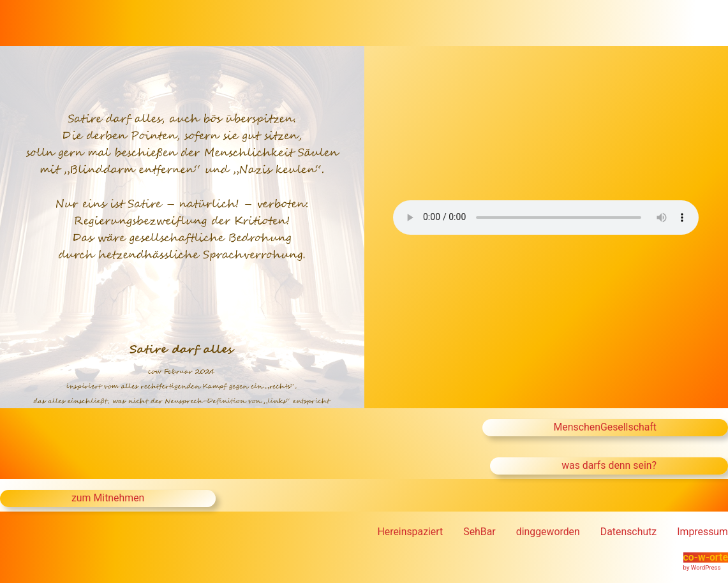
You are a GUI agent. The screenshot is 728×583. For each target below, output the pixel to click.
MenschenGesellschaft (605, 427)
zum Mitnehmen (108, 498)
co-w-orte (706, 557)
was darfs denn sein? (609, 465)
